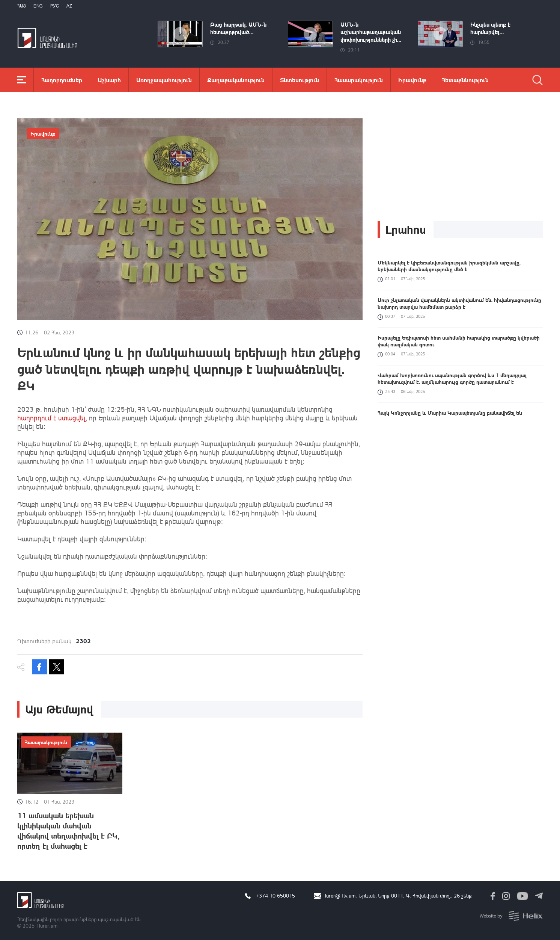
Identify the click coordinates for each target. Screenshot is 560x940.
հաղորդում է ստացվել (51, 418)
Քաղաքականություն (236, 80)
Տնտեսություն (300, 80)
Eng (38, 6)
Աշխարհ (109, 80)
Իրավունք (412, 80)
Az (69, 6)
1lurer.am (47, 926)
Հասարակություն (359, 80)
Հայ (22, 6)
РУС (55, 6)
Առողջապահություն (164, 80)
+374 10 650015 (276, 895)
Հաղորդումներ (62, 80)
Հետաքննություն (465, 80)
